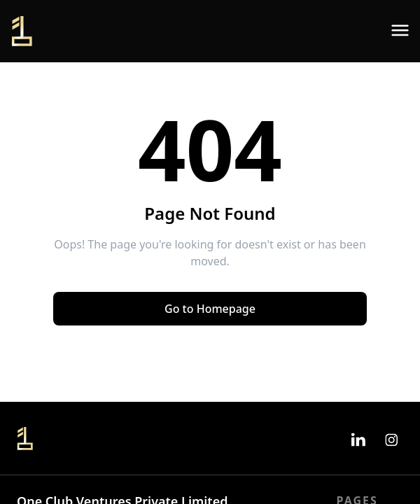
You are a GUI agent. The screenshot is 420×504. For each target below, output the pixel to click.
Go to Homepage (210, 309)
